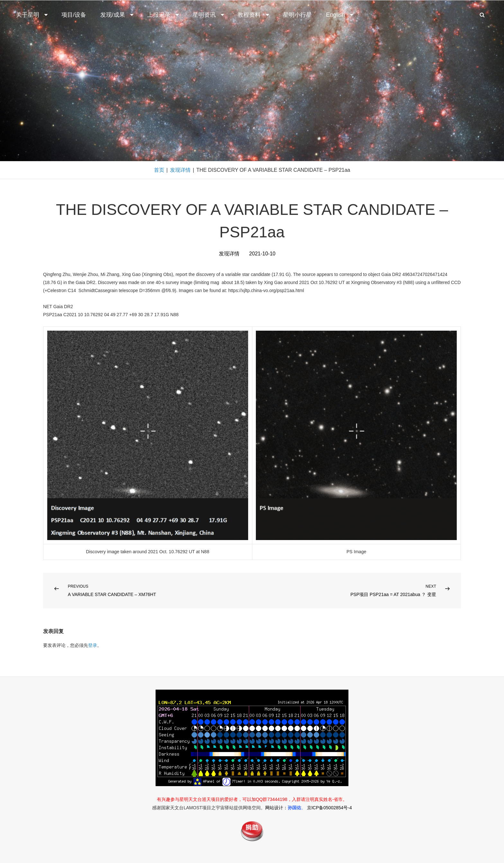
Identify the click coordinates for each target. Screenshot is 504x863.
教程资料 (254, 15)
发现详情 (180, 170)
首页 (159, 170)
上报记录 (164, 15)
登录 (93, 645)
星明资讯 (209, 15)
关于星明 (32, 15)
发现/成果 (117, 15)
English (340, 15)
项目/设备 (74, 15)
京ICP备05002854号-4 (329, 808)
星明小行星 (297, 15)
